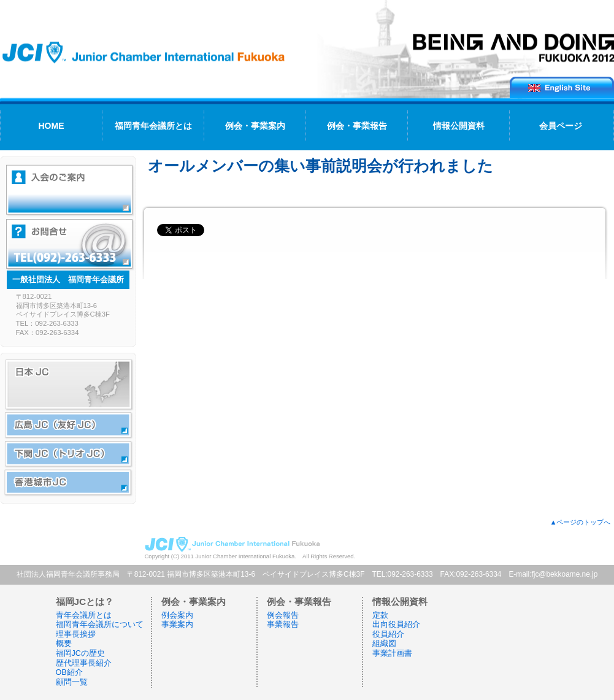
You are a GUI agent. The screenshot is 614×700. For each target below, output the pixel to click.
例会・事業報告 (357, 126)
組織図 (384, 644)
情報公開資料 (459, 126)
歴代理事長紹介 (84, 663)
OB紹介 (69, 672)
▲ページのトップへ (580, 522)
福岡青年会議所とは (153, 126)
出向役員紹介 (396, 625)
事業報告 (283, 625)
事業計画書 (392, 653)
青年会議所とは (84, 615)
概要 (64, 644)
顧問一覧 (72, 682)
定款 (380, 615)
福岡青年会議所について (100, 625)
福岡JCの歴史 (80, 653)
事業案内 (177, 625)
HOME (52, 126)
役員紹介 (388, 634)
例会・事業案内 (255, 126)
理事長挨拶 (76, 634)
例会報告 (283, 615)
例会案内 (177, 615)
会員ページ (561, 126)
